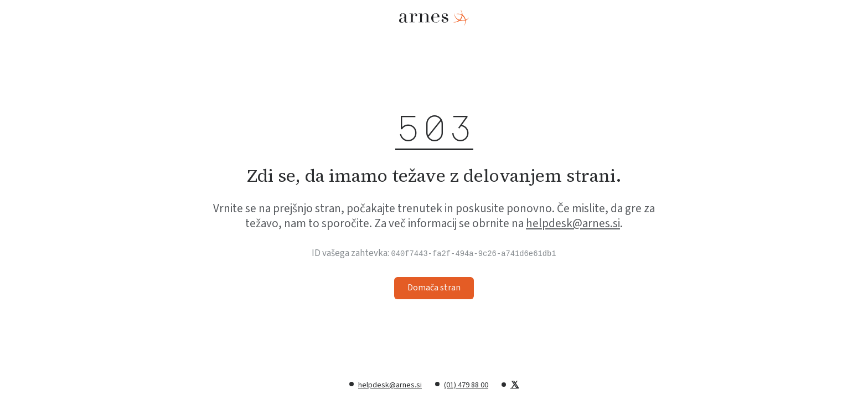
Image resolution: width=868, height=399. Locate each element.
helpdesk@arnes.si (573, 223)
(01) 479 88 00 (466, 385)
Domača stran (434, 288)
